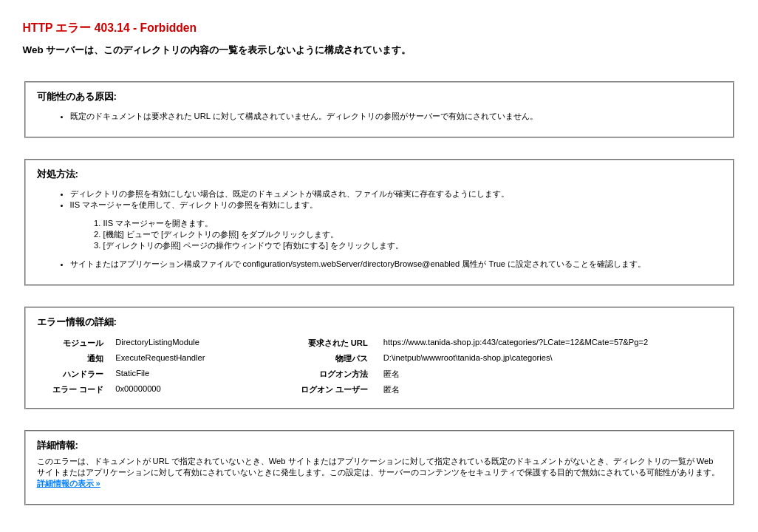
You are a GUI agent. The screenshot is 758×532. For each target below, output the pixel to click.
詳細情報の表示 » (69, 483)
